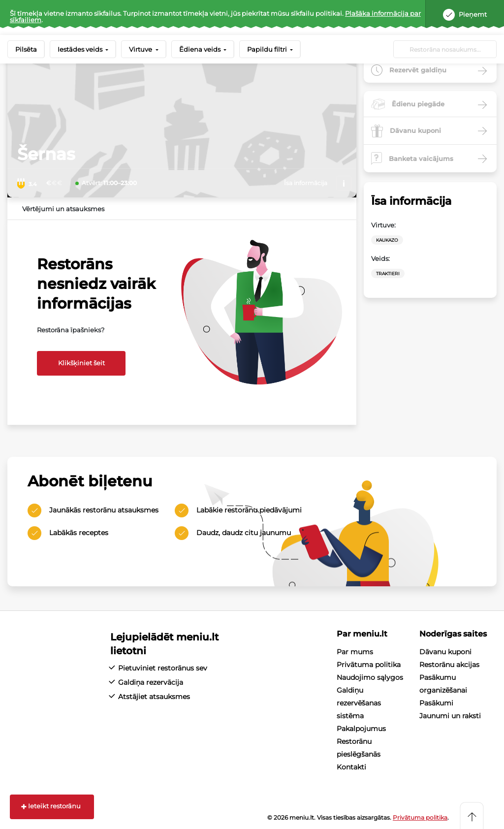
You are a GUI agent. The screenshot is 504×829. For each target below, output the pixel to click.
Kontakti (351, 767)
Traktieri (388, 273)
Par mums (355, 652)
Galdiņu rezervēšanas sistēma (359, 703)
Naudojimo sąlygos (370, 677)
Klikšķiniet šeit (81, 363)
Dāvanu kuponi (445, 652)
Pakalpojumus (361, 729)
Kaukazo (387, 240)
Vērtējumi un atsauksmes (63, 209)
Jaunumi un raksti (450, 716)
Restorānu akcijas (449, 665)
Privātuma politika (369, 665)
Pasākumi (436, 703)
